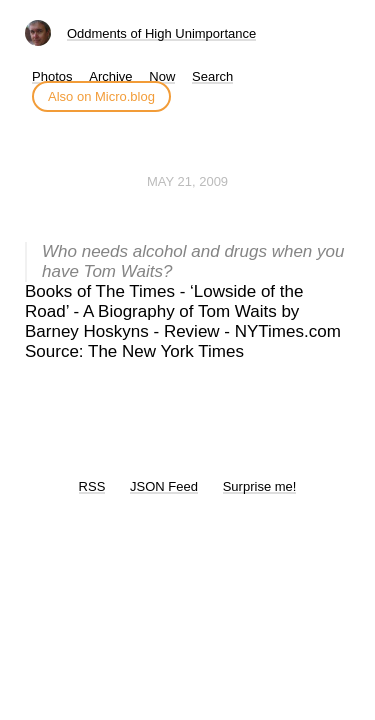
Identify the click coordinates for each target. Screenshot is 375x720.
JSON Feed (164, 486)
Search (212, 76)
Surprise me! (260, 486)
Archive (110, 76)
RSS (92, 486)
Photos (52, 76)
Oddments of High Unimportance (161, 33)
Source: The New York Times (134, 351)
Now (162, 76)
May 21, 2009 (187, 181)
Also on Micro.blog (101, 96)
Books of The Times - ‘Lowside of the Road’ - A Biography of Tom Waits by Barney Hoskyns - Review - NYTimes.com (183, 311)
